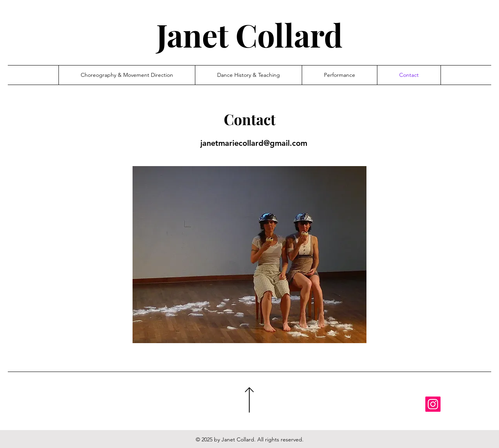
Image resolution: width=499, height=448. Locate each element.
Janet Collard (249, 35)
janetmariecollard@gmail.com (254, 143)
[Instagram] (433, 404)
